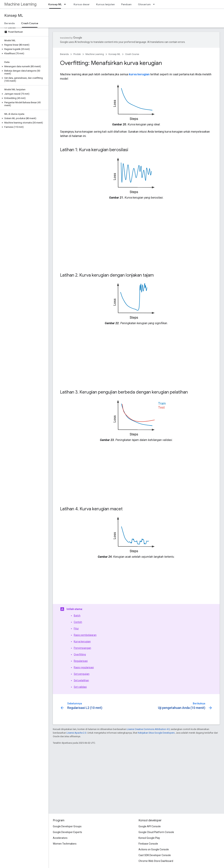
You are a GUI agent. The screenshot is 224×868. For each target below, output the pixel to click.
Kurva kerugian (82, 641)
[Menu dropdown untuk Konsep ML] (66, 4)
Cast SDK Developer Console (155, 855)
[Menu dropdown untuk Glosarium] (155, 4)
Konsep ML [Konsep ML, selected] (55, 4)
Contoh (78, 622)
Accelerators (60, 838)
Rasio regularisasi (84, 667)
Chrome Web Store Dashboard (156, 861)
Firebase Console (148, 844)
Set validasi (80, 687)
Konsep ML (14, 16)
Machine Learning (20, 4)
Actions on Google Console (154, 849)
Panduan (126, 4)
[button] (24, 45)
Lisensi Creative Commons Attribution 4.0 (148, 729)
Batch (77, 616)
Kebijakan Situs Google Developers (156, 733)
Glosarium (144, 4)
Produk (77, 54)
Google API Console (150, 826)
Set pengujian (82, 674)
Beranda (9, 23)
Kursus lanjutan (105, 4)
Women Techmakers (65, 844)
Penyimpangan (82, 648)
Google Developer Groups (67, 826)
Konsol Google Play (149, 838)
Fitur (76, 629)
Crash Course (132, 54)
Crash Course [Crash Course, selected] (30, 23)
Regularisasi (81, 661)
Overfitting (80, 654)
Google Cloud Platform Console (156, 832)
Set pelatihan (81, 680)
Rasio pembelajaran (85, 635)
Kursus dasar (82, 4)
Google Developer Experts (67, 832)
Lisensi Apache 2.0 (76, 733)
